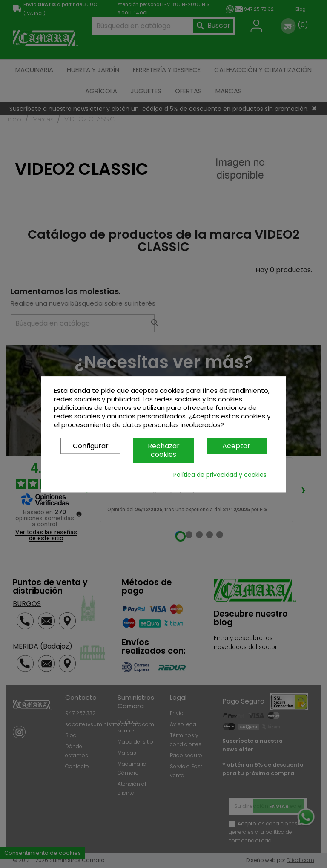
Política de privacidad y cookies (220, 475)
